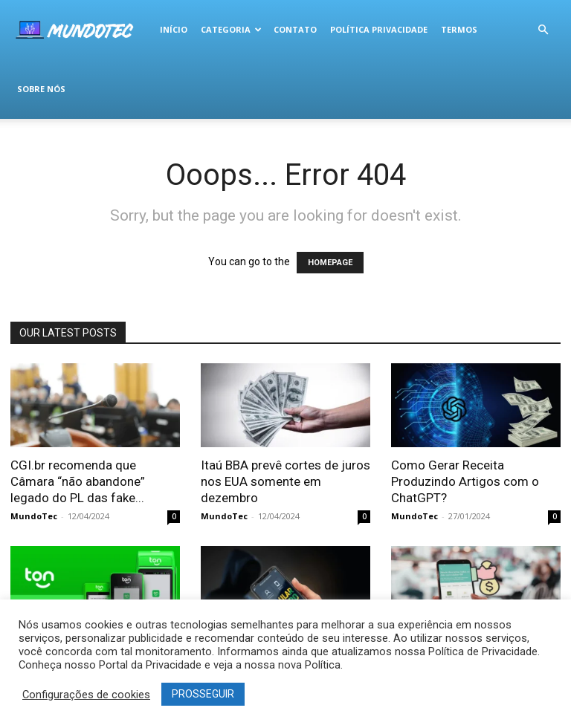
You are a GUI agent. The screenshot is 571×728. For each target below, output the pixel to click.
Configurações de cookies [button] (86, 695)
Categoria (231, 29)
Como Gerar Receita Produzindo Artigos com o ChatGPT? (465, 481)
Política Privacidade (379, 29)
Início (174, 29)
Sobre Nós (41, 89)
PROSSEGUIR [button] (203, 694)
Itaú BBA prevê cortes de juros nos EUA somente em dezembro (285, 481)
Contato (295, 29)
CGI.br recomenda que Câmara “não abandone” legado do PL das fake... (78, 481)
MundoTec (34, 516)
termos (459, 29)
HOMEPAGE (330, 263)
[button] (543, 30)
